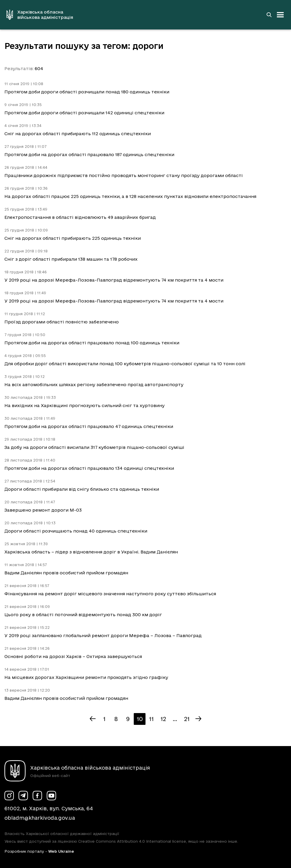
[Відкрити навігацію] (280, 15)
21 (187, 719)
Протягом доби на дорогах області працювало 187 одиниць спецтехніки (89, 154)
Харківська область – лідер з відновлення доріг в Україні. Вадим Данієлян (91, 552)
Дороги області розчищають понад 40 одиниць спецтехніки (76, 531)
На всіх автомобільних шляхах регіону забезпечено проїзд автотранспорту (94, 385)
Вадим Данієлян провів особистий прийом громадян (66, 573)
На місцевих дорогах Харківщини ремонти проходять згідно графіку (86, 677)
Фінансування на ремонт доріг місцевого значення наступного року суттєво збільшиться (110, 594)
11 (151, 719)
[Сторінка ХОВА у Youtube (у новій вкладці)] (51, 796)
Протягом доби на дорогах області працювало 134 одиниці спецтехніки (89, 468)
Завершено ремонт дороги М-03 (43, 510)
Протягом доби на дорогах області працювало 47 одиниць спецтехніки (89, 426)
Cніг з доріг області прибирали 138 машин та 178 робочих (71, 259)
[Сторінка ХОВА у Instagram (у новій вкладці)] (9, 796)
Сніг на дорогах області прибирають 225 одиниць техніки (73, 238)
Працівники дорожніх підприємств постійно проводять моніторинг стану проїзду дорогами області (124, 175)
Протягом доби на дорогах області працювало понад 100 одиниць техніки (92, 343)
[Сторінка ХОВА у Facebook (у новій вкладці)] (37, 796)
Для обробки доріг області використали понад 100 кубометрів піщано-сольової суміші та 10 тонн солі (125, 364)
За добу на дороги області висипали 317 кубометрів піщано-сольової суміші (94, 447)
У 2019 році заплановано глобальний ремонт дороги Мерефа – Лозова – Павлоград (103, 635)
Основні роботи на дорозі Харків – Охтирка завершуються (73, 656)
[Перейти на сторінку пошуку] (269, 15)
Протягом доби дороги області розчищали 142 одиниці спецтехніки (84, 113)
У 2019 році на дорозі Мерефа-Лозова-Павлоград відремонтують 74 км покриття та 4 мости (114, 280)
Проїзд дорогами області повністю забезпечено (62, 322)
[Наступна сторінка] (198, 719)
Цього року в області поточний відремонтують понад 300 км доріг (83, 615)
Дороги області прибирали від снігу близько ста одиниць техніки (82, 489)
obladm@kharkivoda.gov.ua (40, 818)
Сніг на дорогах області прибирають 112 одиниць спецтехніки (78, 134)
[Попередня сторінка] (93, 719)
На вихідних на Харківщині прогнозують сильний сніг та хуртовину (85, 405)
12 (163, 719)
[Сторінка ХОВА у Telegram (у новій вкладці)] (23, 796)
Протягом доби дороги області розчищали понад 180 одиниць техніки (87, 92)
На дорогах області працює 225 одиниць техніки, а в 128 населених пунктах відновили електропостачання (130, 196)
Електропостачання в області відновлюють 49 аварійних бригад (80, 217)
